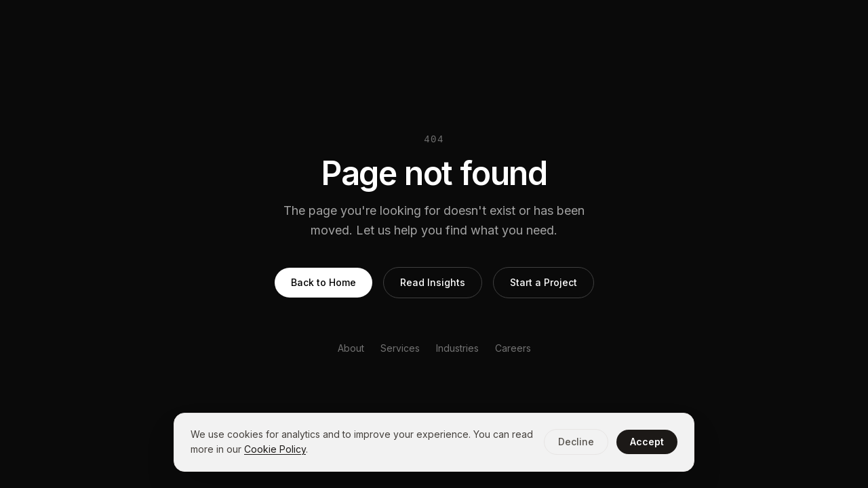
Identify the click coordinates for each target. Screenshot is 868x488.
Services (400, 348)
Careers (513, 348)
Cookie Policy (275, 449)
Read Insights (433, 282)
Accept (647, 442)
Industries (457, 348)
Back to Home (323, 282)
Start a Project (544, 282)
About (351, 348)
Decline (576, 442)
